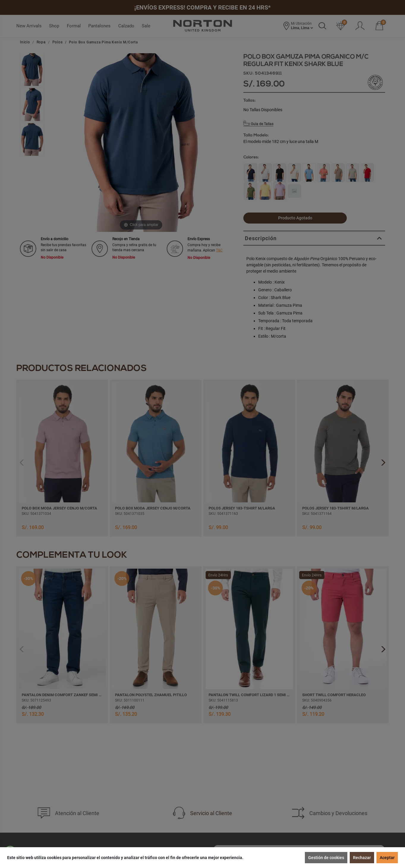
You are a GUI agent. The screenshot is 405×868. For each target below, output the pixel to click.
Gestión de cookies (326, 858)
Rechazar (362, 858)
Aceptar (387, 858)
